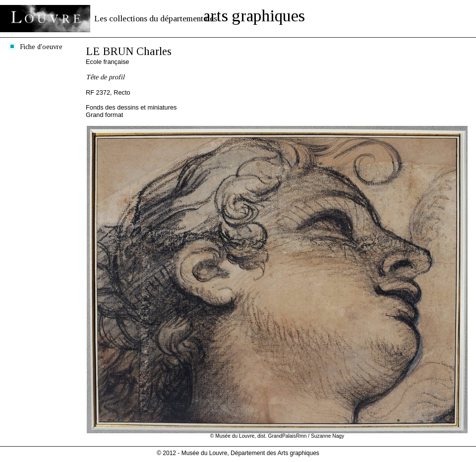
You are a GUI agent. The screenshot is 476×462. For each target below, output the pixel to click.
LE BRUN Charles (129, 51)
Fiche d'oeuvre (41, 47)
